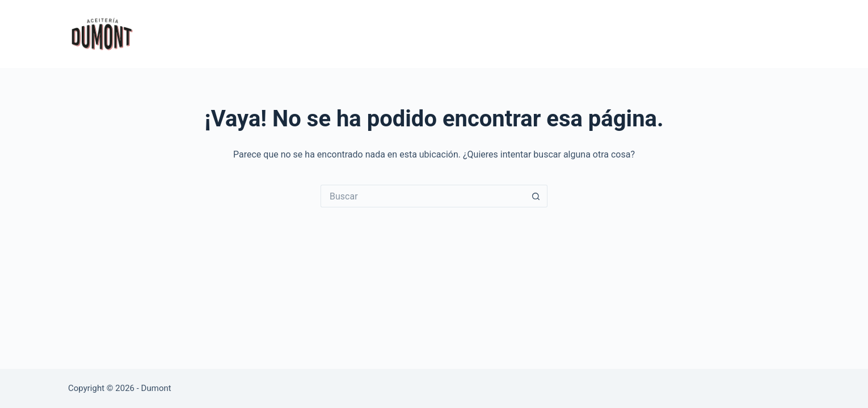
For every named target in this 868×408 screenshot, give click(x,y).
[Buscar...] (423, 196)
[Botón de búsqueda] (536, 196)
